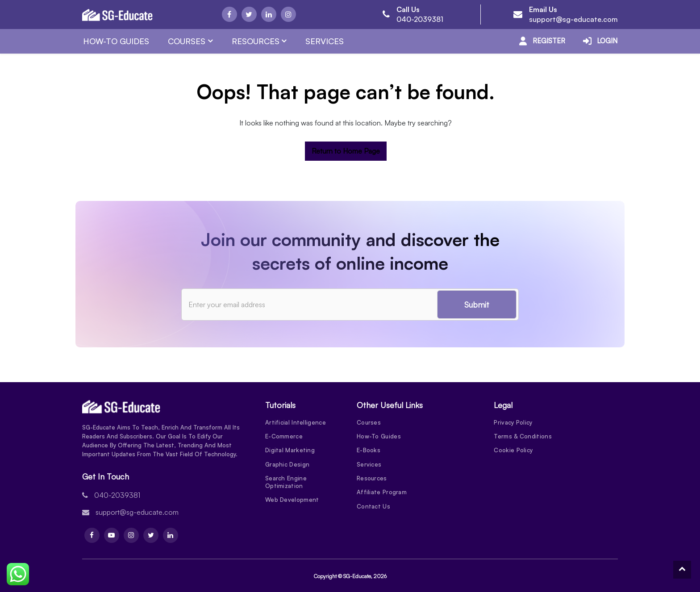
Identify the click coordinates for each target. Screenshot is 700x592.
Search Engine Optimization (286, 483)
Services (325, 41)
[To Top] (682, 570)
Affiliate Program (382, 494)
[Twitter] (249, 14)
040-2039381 (420, 19)
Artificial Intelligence (296, 422)
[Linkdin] (269, 14)
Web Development (292, 501)
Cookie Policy (513, 451)
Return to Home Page (346, 151)
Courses (187, 41)
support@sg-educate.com (573, 19)
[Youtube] (112, 535)
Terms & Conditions (523, 437)
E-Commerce (284, 437)
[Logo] (117, 15)
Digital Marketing (290, 451)
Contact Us (373, 508)
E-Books (369, 451)
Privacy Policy (513, 422)
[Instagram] (288, 14)
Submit (477, 304)
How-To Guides (116, 41)
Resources (256, 41)
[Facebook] (229, 14)
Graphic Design (287, 465)
